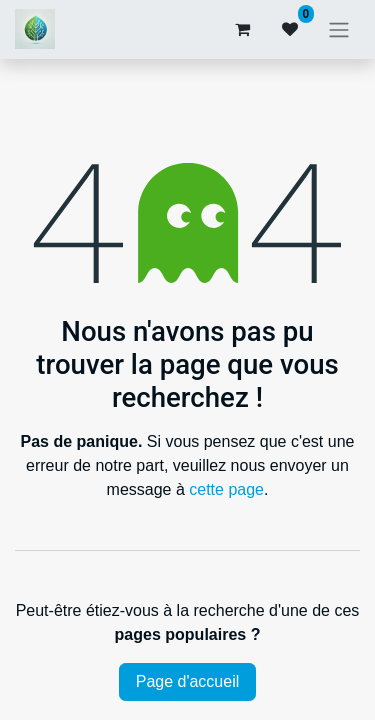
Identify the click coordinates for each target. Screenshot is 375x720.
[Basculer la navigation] (339, 29)
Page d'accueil (188, 681)
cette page (226, 489)
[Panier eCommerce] (242, 29)
